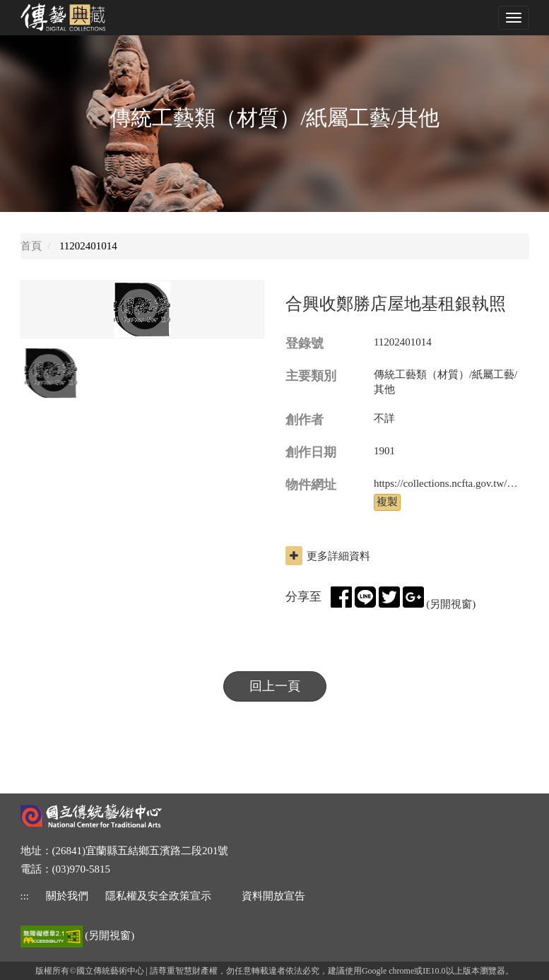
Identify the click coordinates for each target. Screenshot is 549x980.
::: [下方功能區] (25, 896)
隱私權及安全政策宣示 (158, 896)
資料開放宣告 (273, 896)
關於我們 (67, 896)
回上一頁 (275, 686)
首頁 (31, 246)
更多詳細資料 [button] (328, 556)
